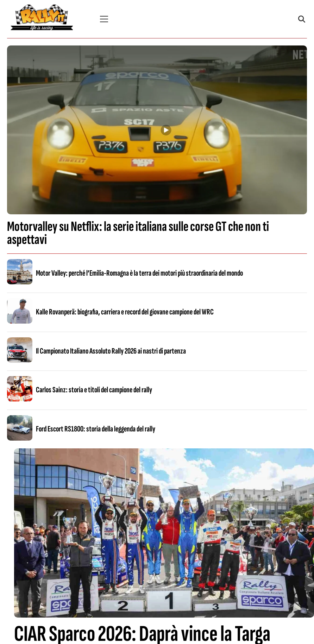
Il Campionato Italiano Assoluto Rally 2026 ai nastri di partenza (111, 351)
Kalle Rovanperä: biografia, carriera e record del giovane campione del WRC (125, 312)
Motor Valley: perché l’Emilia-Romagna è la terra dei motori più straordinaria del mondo (139, 273)
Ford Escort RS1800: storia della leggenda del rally (96, 429)
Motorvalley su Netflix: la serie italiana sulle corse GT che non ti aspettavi (138, 233)
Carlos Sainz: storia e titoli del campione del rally (94, 390)
